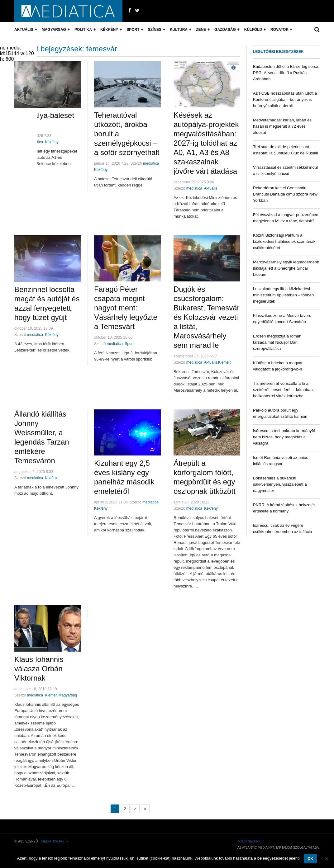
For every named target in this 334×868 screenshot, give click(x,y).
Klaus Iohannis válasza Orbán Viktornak (39, 669)
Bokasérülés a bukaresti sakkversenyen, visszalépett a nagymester (280, 484)
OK (310, 859)
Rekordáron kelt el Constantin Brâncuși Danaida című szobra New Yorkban (285, 194)
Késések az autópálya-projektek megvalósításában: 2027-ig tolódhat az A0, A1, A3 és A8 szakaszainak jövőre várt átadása (206, 143)
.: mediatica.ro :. (53, 841)
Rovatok (279, 30)
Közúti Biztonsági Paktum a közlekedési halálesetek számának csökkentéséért (284, 241)
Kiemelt (224, 362)
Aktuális (24, 30)
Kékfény (109, 30)
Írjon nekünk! (249, 841)
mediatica (151, 163)
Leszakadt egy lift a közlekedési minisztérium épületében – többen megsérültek (283, 295)
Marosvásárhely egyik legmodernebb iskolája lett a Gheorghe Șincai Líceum (286, 268)
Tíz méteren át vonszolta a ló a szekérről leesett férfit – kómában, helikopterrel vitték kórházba (283, 390)
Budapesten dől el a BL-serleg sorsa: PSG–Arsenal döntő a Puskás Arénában (286, 73)
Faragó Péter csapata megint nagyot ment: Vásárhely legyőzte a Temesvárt (126, 308)
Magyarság (54, 30)
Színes (155, 30)
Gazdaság (225, 30)
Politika (83, 30)
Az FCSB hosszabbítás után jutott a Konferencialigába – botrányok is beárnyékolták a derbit (285, 99)
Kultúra (179, 30)
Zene (201, 30)
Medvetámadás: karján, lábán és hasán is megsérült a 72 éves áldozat (282, 126)
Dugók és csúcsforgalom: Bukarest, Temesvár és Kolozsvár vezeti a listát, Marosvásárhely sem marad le (207, 317)
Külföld (253, 30)
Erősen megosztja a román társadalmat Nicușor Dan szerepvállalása (277, 342)
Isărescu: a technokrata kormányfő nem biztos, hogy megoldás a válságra (284, 437)
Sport (133, 30)
